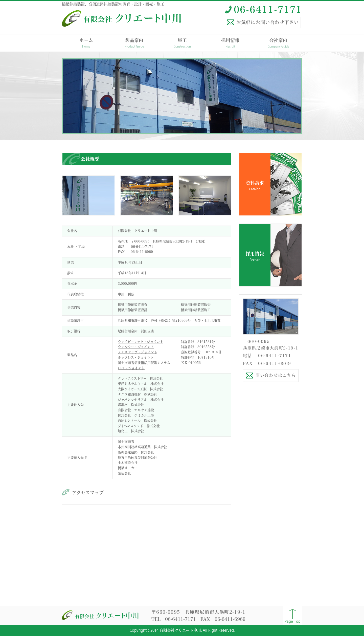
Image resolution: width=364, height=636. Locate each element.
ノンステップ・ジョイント (138, 352)
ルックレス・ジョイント (136, 357)
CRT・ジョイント (131, 368)
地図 (201, 241)
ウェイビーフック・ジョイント (141, 342)
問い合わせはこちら (276, 375)
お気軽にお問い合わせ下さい (268, 22)
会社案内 (278, 43)
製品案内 (134, 43)
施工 (182, 43)
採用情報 (230, 43)
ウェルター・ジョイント (136, 347)
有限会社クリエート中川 (180, 630)
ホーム (86, 43)
